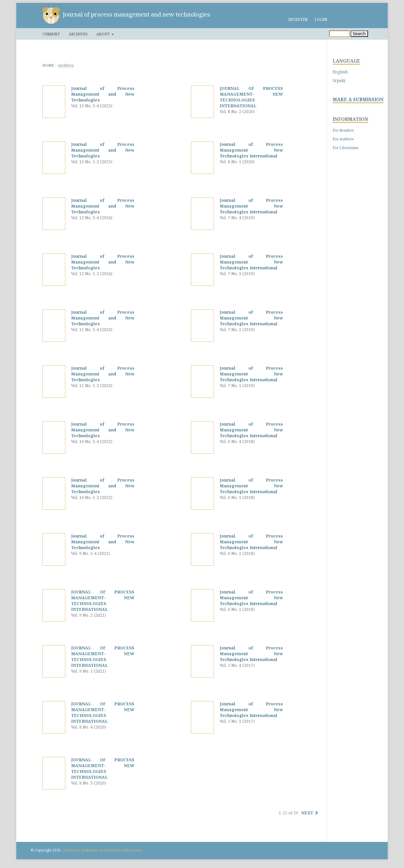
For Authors (343, 139)
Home (48, 65)
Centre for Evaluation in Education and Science (102, 850)
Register (298, 19)
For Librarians (346, 148)
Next (307, 813)
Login (321, 19)
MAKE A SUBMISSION (358, 100)
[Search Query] (339, 34)
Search (359, 34)
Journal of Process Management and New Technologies (103, 94)
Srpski (339, 80)
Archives (78, 34)
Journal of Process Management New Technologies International (251, 150)
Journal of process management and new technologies (136, 14)
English (340, 72)
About (103, 34)
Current (51, 34)
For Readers (343, 130)
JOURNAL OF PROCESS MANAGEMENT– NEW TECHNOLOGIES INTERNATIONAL (103, 601)
